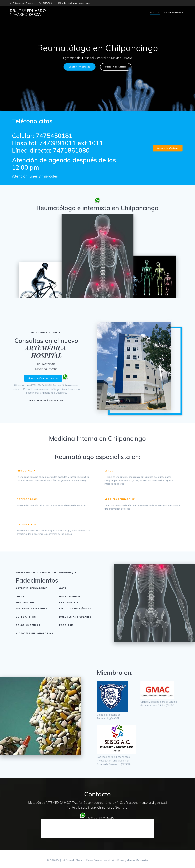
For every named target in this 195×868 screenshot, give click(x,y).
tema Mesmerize (139, 860)
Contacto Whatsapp (79, 67)
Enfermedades (174, 12)
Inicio (154, 12)
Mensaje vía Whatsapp (167, 148)
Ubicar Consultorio (117, 67)
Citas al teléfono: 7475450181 (43, 378)
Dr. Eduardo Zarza (28, 13)
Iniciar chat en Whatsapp (100, 820)
